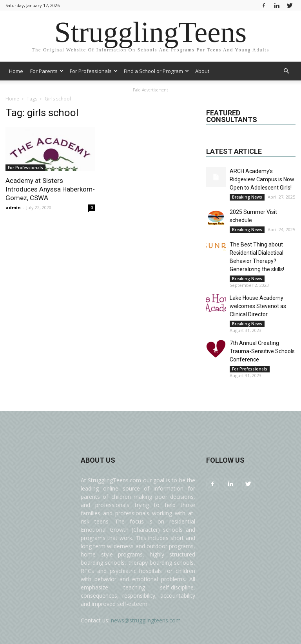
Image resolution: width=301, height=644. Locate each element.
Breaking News (247, 197)
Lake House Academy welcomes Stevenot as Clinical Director (258, 306)
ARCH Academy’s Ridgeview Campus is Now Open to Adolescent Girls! (262, 179)
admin (13, 207)
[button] (286, 71)
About (202, 71)
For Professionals (94, 71)
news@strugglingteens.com (146, 620)
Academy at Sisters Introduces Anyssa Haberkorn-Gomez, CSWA (50, 189)
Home (16, 71)
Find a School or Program (156, 71)
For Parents (47, 71)
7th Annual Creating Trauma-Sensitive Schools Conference (262, 351)
